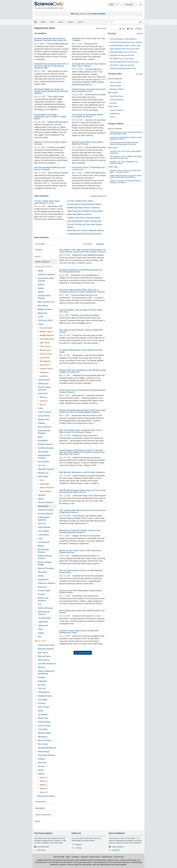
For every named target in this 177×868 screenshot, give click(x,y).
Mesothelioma (45, 361)
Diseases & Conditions (44, 267)
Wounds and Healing (46, 796)
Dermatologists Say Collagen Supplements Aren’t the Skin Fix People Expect (50, 117)
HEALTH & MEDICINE (115, 79)
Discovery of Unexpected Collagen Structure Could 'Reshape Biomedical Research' (80, 531)
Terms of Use (119, 857)
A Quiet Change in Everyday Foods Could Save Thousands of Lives (88, 90)
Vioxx (42, 480)
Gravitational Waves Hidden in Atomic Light (125, 45)
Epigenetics (43, 681)
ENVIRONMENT (40, 808)
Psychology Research (47, 755)
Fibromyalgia (43, 452)
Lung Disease (43, 535)
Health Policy (43, 718)
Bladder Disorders (45, 309)
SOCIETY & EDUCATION (43, 815)
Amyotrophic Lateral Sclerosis (46, 280)
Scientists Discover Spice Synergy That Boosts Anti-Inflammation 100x (126, 133)
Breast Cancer (45, 350)
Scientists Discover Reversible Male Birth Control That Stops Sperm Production (124, 143)
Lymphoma (44, 372)
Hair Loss (42, 465)
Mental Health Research (43, 551)
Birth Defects (43, 306)
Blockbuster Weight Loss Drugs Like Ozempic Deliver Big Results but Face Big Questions (51, 91)
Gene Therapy (44, 707)
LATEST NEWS (40, 244)
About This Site (59, 857)
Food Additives (44, 692)
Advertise (84, 857)
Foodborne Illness (45, 696)
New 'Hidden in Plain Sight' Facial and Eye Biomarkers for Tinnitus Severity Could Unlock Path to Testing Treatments (83, 251)
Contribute (75, 857)
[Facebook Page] (118, 4)
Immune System (44, 726)
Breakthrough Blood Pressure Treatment (83, 208)
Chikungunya (43, 384)
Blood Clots (42, 313)
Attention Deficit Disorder (44, 297)
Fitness (112, 117)
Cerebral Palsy (44, 380)
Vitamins (41, 774)
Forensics (42, 703)
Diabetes (41, 423)
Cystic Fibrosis (44, 416)
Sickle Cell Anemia (45, 608)
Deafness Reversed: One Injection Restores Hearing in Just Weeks (125, 182)
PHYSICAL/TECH (41, 802)
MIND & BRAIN (113, 93)
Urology (41, 633)
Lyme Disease (44, 542)
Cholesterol (44, 484)
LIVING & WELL (113, 107)
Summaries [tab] (88, 244)
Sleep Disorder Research (44, 613)
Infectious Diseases (46, 510)
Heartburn (42, 495)
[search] (141, 22)
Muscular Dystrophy (46, 568)
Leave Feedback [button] (118, 847)
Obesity (41, 576)
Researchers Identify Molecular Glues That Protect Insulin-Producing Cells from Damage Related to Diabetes (83, 411)
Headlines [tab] (100, 244)
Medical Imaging (44, 733)
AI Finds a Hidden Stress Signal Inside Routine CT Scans (47, 202)
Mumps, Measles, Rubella (45, 563)
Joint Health (43, 729)
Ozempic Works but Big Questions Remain (84, 204)
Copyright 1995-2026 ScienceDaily (49, 860)
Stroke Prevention (47, 488)
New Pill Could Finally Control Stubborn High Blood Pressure (88, 143)
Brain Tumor (45, 343)
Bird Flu (43, 405)
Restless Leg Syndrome (43, 599)
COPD (40, 317)
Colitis (40, 408)
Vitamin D (44, 789)
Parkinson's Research (47, 583)
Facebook (78, 845)
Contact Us (116, 850)
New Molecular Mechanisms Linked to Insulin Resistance (82, 472)
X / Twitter (78, 848)
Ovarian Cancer (46, 354)
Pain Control (43, 744)
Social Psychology (116, 96)
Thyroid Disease (44, 618)
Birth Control (43, 653)
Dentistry (41, 667)
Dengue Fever (44, 419)
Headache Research (46, 469)
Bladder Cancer (46, 332)
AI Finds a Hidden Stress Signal (80, 201)
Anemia (41, 285)
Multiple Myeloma (47, 335)
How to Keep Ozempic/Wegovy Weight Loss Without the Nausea (87, 116)
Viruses (41, 770)
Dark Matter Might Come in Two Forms (123, 52)
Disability (41, 677)
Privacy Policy (95, 857)
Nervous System (44, 740)
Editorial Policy (107, 857)
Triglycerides (43, 622)
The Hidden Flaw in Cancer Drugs (122, 59)
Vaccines (41, 766)
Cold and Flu (43, 393)
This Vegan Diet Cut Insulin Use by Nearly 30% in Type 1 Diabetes (89, 65)
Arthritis (41, 288)
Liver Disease (43, 531)
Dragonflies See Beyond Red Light (122, 55)
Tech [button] (52, 22)
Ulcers (40, 629)
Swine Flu (44, 401)
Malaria (41, 546)
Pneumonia (42, 587)
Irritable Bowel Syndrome (44, 519)
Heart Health (43, 476)
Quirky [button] (81, 22)
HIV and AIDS (43, 462)
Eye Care (42, 685)
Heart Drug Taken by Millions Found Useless (85, 211)
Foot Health (43, 700)
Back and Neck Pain (46, 302)
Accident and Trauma (46, 645)
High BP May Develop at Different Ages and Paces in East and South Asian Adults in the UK (83, 491)
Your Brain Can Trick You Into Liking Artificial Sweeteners (125, 152)
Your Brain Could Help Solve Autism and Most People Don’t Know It (126, 138)
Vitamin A (43, 781)
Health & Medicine (42, 262)
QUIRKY (38, 821)
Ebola (40, 437)
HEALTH (38, 257)
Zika (40, 637)
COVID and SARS (45, 320)
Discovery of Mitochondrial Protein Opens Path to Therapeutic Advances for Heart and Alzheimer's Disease (82, 291)
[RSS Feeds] (136, 4)
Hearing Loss (43, 473)
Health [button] (43, 22)
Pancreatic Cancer (47, 339)
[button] (122, 29)
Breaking (112, 33)
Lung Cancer (45, 358)
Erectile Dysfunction (46, 448)
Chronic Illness (44, 660)
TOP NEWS (39, 250)
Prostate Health (44, 591)
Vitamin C (44, 785)
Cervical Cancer (46, 328)
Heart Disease (45, 491)
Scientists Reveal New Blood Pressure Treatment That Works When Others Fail (50, 39)
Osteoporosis (43, 580)
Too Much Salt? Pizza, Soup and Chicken (84, 218)
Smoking (41, 759)
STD (40, 604)
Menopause (43, 737)
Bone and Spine (44, 656)
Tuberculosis (43, 625)
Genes (40, 711)
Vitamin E (43, 778)
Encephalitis (43, 441)
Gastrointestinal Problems (44, 457)
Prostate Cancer (46, 369)
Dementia (113, 103)
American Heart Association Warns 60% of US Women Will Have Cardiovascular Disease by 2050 (51, 66)
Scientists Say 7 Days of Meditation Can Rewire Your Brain (124, 163)
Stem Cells (42, 763)
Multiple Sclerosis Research (45, 557)
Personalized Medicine (47, 748)
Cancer (41, 324)
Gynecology (43, 714)
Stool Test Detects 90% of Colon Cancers (124, 62)
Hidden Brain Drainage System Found (123, 68)
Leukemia (44, 376)
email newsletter (99, 14)
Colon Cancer (45, 346)
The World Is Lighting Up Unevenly (122, 65)
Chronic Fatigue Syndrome (44, 388)
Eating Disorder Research (44, 432)
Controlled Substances (47, 664)
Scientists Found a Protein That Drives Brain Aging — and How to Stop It (125, 171)
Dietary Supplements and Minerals (46, 672)
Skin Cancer (45, 365)
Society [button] (71, 22)
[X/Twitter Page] (122, 4)
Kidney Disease (44, 527)
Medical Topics (41, 641)
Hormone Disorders (46, 502)
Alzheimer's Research (47, 274)
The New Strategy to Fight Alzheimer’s (123, 39)
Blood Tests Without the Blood (79, 214)
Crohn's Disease (44, 412)
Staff (68, 857)
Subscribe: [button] (129, 5)
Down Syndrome (44, 427)
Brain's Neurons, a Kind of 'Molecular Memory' (86, 230)
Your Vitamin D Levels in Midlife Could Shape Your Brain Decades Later (126, 157)
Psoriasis (41, 594)
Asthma (41, 292)
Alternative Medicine (46, 649)
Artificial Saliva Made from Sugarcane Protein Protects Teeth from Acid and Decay (126, 177)
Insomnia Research (46, 514)
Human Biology (44, 722)
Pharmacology (44, 752)
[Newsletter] (141, 4)
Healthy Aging (115, 114)
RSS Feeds (41, 850)
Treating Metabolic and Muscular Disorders (84, 234)
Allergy (41, 271)
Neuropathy (43, 572)
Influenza (43, 397)
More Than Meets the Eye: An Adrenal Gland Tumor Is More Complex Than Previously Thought (81, 431)
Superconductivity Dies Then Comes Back (124, 49)
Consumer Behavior (117, 100)
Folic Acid (42, 688)
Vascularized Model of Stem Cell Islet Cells (84, 221)
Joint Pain (42, 524)
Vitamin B (43, 792)
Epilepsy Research (45, 444)
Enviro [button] (61, 22)
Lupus (40, 538)
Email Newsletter (43, 847)
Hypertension (43, 506)
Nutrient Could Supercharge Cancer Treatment (126, 42)
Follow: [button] (112, 5)
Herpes (41, 499)
